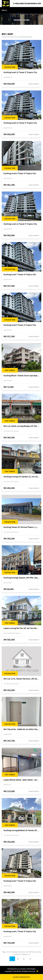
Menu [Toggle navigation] (4, 10)
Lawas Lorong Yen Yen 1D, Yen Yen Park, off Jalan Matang (21, 628)
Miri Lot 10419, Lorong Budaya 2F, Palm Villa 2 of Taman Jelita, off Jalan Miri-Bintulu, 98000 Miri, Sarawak (21, 426)
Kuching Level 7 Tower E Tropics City (20, 881)
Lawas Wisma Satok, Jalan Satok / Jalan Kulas (21, 780)
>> (30, 959)
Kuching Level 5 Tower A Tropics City (20, 173)
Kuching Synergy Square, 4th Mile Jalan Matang (21, 578)
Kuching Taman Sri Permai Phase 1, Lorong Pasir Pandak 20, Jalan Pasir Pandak (21, 527)
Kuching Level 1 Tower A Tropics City (20, 931)
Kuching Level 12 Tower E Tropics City (20, 72)
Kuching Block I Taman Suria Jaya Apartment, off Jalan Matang (21, 376)
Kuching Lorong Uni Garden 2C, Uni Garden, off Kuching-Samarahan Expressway (21, 477)
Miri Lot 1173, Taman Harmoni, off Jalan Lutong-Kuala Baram (21, 679)
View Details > (34, 84)
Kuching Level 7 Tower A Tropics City (20, 275)
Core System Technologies (26, 969)
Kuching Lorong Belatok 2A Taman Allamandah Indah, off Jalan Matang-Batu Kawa (21, 830)
